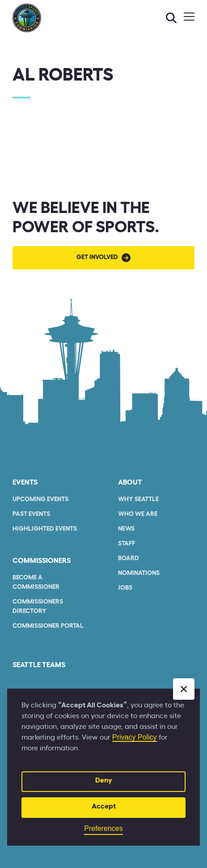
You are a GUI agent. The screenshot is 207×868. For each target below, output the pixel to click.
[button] (184, 689)
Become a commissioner (36, 582)
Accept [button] (104, 806)
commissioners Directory (38, 606)
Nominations (139, 573)
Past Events (31, 514)
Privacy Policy (135, 737)
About (130, 482)
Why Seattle (138, 499)
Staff (127, 544)
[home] (27, 18)
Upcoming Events (40, 499)
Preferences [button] (103, 828)
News (126, 529)
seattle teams (39, 665)
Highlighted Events (45, 529)
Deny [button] (104, 780)
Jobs (125, 588)
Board (129, 558)
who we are (138, 514)
